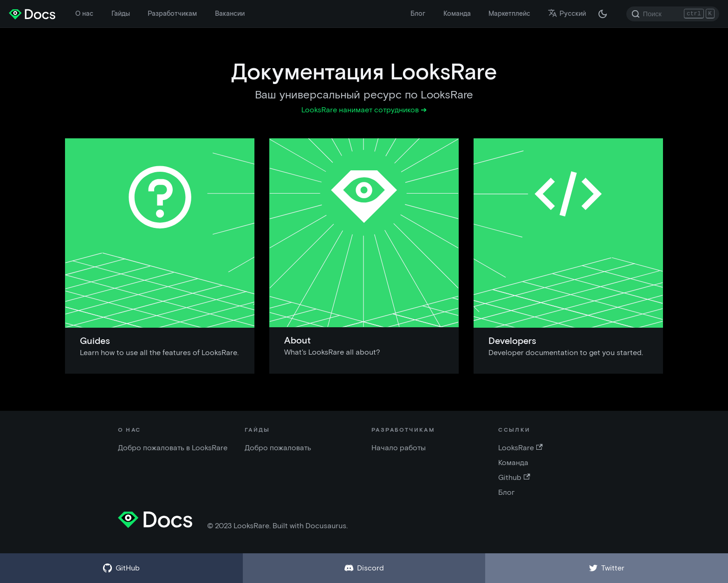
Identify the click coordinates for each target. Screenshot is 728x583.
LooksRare (520, 448)
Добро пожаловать (278, 448)
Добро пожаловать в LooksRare (173, 448)
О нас (84, 13)
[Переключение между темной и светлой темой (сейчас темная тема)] (603, 14)
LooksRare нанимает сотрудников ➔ (364, 110)
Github (514, 477)
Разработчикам (172, 13)
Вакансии (230, 13)
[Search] (673, 14)
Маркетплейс (509, 13)
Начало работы (399, 448)
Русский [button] (567, 13)
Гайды (121, 13)
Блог (418, 13)
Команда (457, 13)
